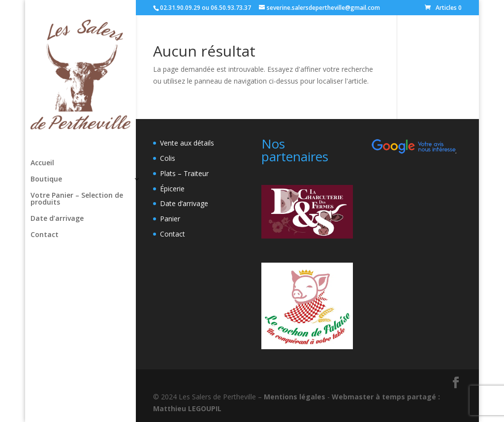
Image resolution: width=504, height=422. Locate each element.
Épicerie (172, 189)
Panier (170, 219)
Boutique (46, 180)
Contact (45, 235)
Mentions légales (295, 397)
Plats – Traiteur (184, 173)
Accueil (42, 163)
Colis (168, 158)
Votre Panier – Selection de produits (77, 199)
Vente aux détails (187, 143)
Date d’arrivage (57, 219)
